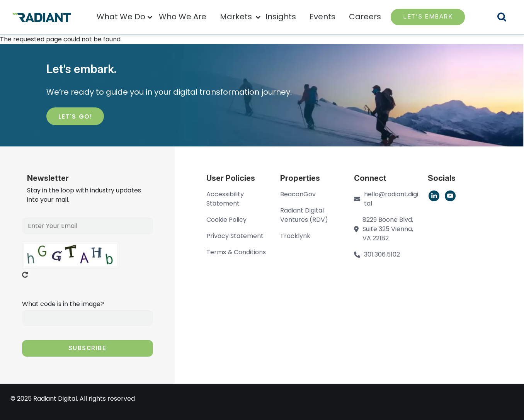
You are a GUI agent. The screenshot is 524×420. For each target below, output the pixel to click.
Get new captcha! (25, 275)
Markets (236, 17)
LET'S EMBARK (428, 16)
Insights (281, 17)
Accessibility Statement (225, 199)
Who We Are (183, 17)
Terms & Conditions (236, 252)
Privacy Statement (235, 236)
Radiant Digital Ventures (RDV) (304, 215)
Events (322, 17)
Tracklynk (295, 236)
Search (507, 18)
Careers (365, 17)
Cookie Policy (226, 220)
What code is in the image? (63, 304)
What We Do (121, 17)
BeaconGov (298, 194)
